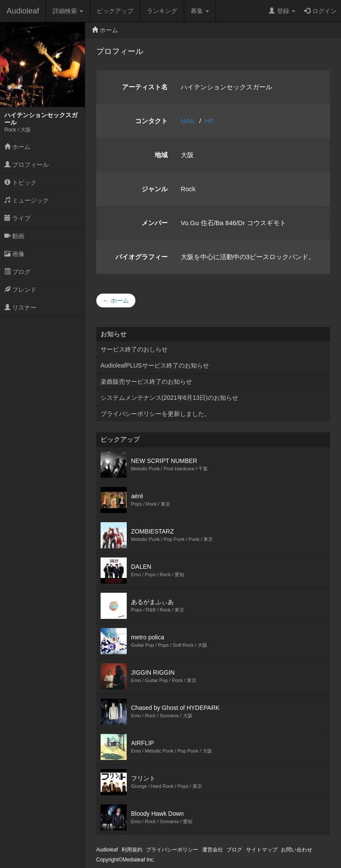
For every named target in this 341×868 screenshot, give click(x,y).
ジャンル (155, 189)
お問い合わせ (297, 850)
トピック (20, 182)
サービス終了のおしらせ (134, 349)
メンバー (155, 223)
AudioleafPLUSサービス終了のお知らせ (155, 365)
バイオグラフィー (142, 257)
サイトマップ (262, 850)
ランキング (162, 11)
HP (209, 121)
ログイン (320, 11)
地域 (161, 155)
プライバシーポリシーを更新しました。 (155, 414)
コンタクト (151, 121)
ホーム (17, 147)
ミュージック (27, 200)
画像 (14, 254)
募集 (200, 11)
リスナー (20, 307)
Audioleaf (23, 11)
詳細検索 (68, 11)
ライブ (17, 218)
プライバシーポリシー (172, 850)
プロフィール (27, 165)
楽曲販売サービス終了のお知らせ (146, 382)
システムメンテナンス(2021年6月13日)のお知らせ (169, 398)
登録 (282, 11)
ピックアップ (115, 11)
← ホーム (116, 301)
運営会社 (213, 850)
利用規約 (132, 850)
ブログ (17, 272)
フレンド (20, 290)
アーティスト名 (145, 87)
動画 (14, 236)
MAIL (188, 121)
